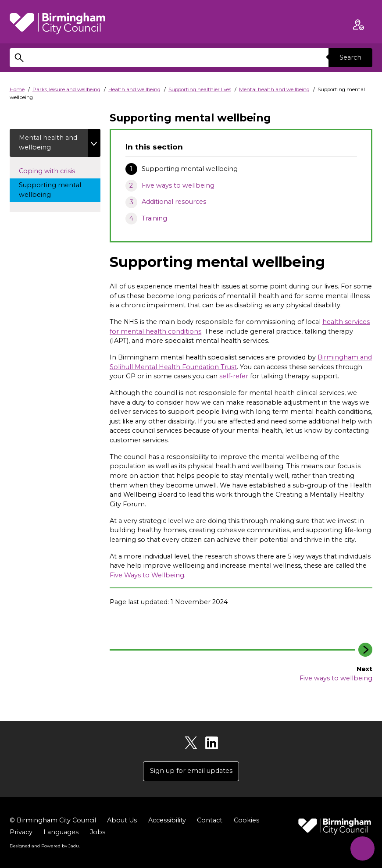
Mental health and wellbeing (274, 89)
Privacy (21, 832)
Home (17, 89)
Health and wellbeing (134, 89)
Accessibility (167, 820)
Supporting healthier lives (200, 89)
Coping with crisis (55, 171)
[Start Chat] (362, 848)
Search (350, 57)
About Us (122, 820)
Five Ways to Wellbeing (147, 575)
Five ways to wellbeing (178, 185)
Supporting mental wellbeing (50, 190)
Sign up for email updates (191, 771)
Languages (61, 832)
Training (154, 218)
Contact (210, 820)
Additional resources (174, 202)
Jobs (98, 832)
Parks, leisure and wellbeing (66, 89)
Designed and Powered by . (45, 846)
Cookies (246, 820)
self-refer (234, 376)
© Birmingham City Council (53, 820)
